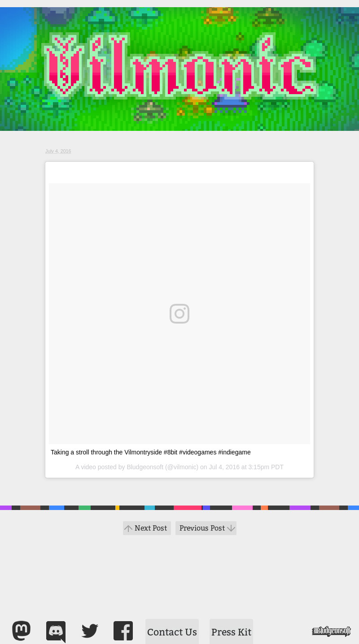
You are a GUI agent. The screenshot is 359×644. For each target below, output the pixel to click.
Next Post (151, 528)
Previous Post (202, 528)
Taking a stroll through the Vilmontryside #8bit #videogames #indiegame (151, 452)
